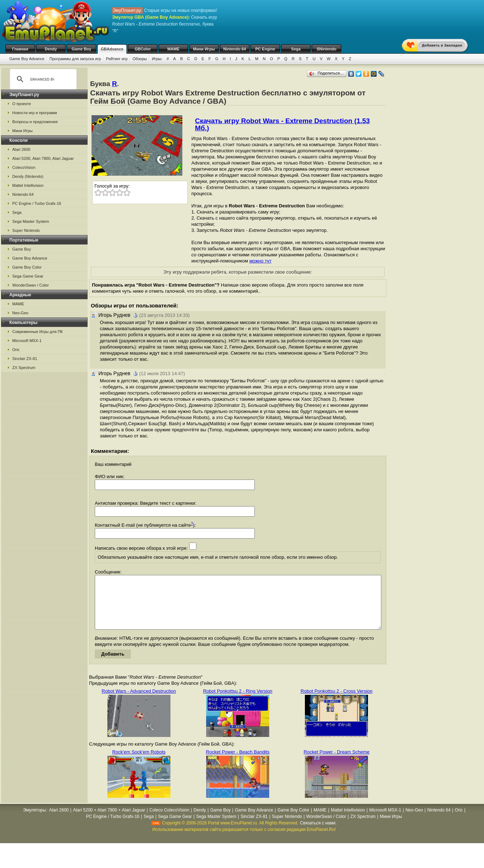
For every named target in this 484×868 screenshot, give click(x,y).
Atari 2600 (21, 149)
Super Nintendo (26, 230)
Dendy (51, 49)
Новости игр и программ (35, 113)
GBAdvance (112, 49)
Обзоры (140, 59)
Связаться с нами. (318, 834)
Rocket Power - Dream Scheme (336, 763)
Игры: (157, 59)
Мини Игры (204, 49)
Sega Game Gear (28, 276)
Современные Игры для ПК (37, 332)
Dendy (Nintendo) (28, 176)
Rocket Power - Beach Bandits (237, 763)
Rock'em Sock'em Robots (139, 763)
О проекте (22, 104)
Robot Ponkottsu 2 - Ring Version (237, 702)
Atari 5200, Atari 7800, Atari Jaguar (43, 158)
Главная (20, 49)
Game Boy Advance (27, 59)
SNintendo (327, 49)
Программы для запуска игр (75, 59)
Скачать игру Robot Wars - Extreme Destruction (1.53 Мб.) (282, 124)
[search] (42, 79)
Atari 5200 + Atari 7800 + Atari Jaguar (109, 821)
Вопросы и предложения (35, 122)
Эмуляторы (34, 821)
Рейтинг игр (117, 59)
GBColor (143, 49)
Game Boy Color (27, 267)
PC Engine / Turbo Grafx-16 (37, 203)
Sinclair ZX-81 (25, 359)
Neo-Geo (20, 313)
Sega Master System (31, 221)
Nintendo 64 (235, 49)
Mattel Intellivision (28, 185)
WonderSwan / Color (30, 285)
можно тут (260, 261)
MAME (173, 49)
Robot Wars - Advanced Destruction (139, 702)
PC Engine (265, 49)
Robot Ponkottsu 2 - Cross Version (336, 702)
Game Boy (81, 49)
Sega (296, 49)
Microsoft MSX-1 (27, 341)
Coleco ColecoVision (169, 821)
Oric (16, 350)
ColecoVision (24, 167)
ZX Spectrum (24, 368)
